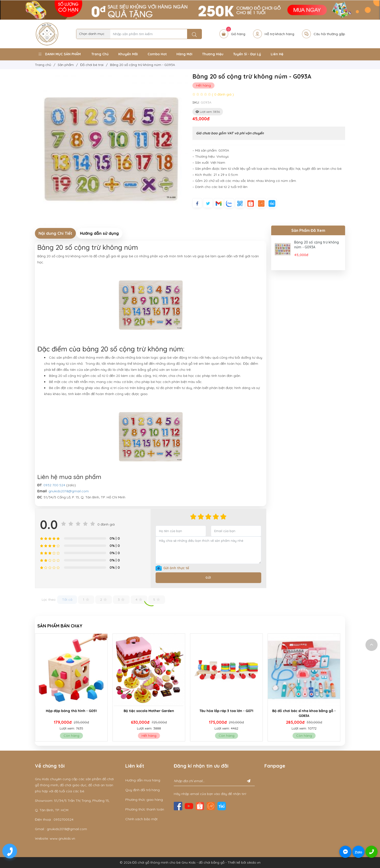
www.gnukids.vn (62, 838)
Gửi (208, 578)
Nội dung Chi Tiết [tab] (55, 233)
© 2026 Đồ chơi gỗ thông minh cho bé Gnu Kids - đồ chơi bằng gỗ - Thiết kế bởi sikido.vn (190, 862)
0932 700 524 (54, 485)
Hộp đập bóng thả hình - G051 (74, 711)
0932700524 (63, 819)
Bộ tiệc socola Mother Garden (151, 711)
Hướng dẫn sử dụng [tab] (99, 233)
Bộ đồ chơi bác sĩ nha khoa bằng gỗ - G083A (306, 713)
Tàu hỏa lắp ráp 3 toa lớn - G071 (229, 711)
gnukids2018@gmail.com (69, 491)
